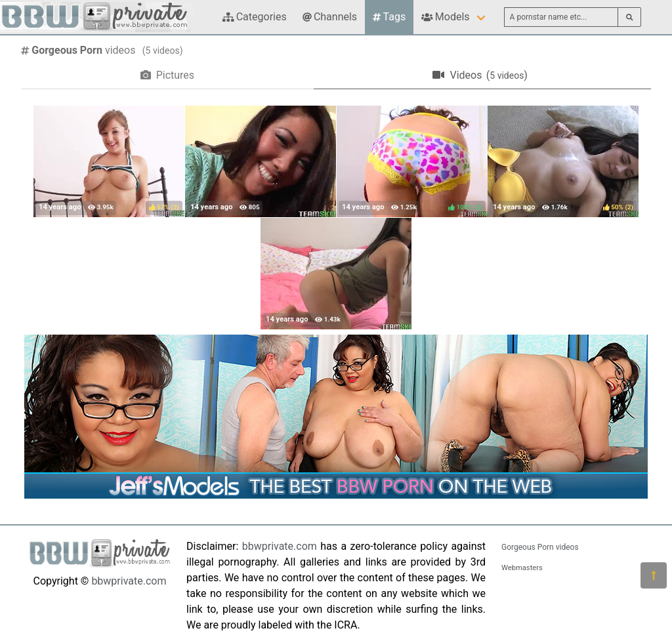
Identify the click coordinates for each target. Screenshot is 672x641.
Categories (255, 17)
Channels (330, 17)
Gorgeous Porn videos (540, 547)
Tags (389, 17)
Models (445, 17)
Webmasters (522, 568)
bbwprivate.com (129, 581)
